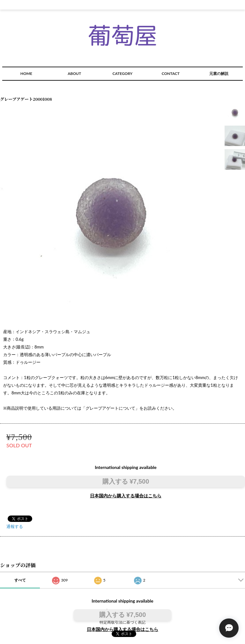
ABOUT (74, 73)
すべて (20, 580)
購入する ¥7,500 (126, 481)
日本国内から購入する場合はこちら (126, 496)
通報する (15, 526)
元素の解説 (219, 73)
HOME (26, 73)
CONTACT (171, 73)
